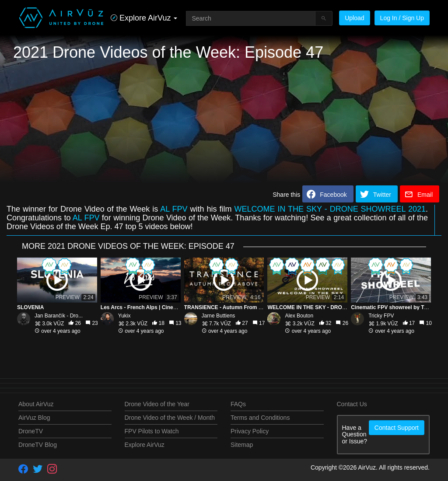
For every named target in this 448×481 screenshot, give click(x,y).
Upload (354, 18)
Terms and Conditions (260, 418)
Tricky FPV (381, 316)
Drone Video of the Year (157, 404)
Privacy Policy (250, 431)
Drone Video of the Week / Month (170, 418)
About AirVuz (36, 404)
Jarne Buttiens (219, 316)
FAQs (238, 404)
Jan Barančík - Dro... (59, 316)
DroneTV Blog (38, 445)
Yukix (124, 316)
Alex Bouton (299, 316)
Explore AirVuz (145, 445)
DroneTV (31, 431)
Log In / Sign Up (402, 18)
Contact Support (397, 428)
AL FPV (174, 209)
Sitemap (242, 445)
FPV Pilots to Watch (152, 431)
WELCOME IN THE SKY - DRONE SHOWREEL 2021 (330, 209)
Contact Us (352, 404)
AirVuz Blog (34, 418)
